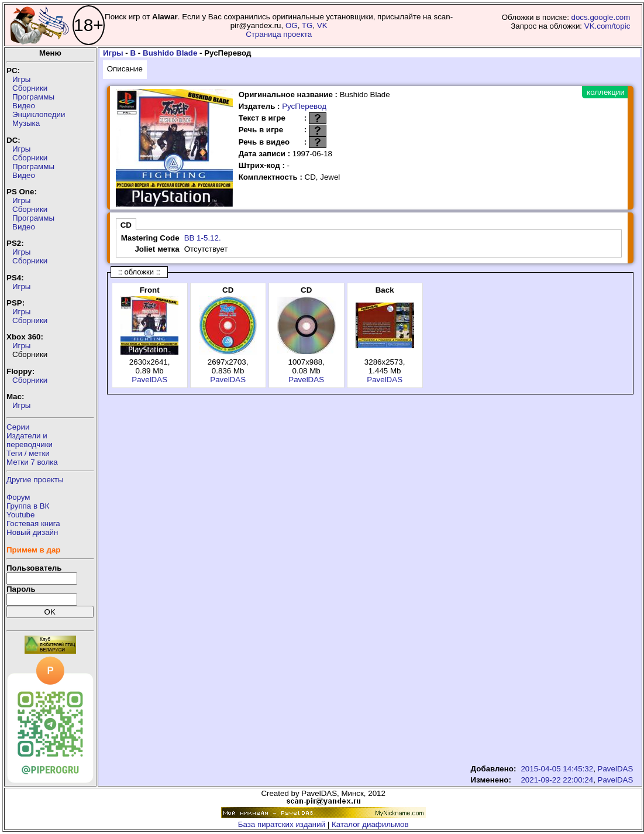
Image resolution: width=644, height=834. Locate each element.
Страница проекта (279, 34)
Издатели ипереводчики (30, 440)
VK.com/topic (607, 26)
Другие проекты (35, 480)
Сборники (30, 88)
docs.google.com (601, 17)
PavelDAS (149, 380)
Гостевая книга (33, 524)
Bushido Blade (170, 53)
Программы (33, 97)
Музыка (26, 123)
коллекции (605, 92)
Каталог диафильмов (370, 824)
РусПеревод (304, 106)
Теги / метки (28, 453)
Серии (18, 427)
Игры (21, 79)
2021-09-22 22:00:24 (557, 780)
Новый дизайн (32, 532)
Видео (24, 106)
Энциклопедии (39, 114)
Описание (125, 69)
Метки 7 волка (32, 462)
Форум (18, 497)
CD (126, 225)
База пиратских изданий (282, 824)
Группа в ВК (28, 506)
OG (292, 25)
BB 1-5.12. (203, 238)
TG (307, 25)
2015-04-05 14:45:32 (557, 769)
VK (322, 25)
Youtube (20, 515)
